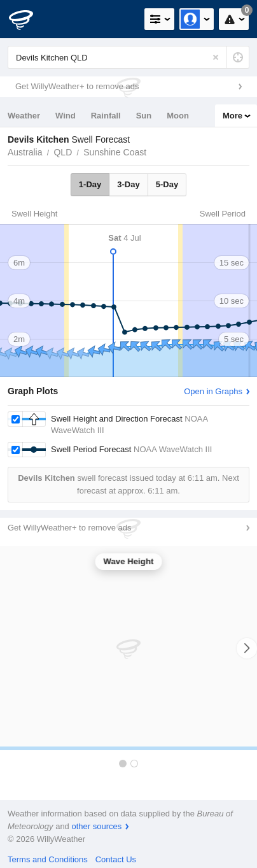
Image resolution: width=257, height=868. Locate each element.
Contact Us (116, 859)
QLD (63, 152)
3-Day (128, 184)
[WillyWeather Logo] (29, 19)
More (233, 116)
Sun (144, 116)
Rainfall (106, 116)
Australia (25, 152)
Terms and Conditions (48, 859)
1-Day (90, 184)
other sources (96, 826)
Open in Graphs (213, 391)
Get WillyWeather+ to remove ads (77, 86)
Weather (24, 116)
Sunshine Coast (115, 152)
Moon (178, 116)
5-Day (167, 184)
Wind (66, 116)
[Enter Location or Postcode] (128, 57)
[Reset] (216, 57)
